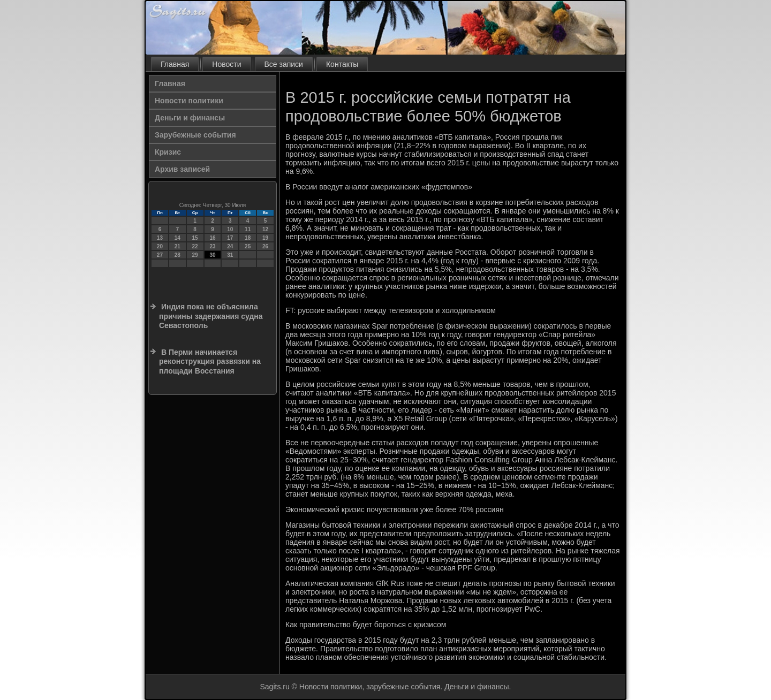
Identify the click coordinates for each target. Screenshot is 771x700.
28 (177, 255)
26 (265, 246)
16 (212, 238)
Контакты (342, 64)
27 (160, 255)
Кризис (168, 152)
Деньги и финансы (190, 118)
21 (177, 246)
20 (160, 246)
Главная (175, 64)
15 (195, 238)
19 (265, 238)
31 (230, 255)
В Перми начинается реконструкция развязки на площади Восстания (210, 362)
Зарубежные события (195, 135)
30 (212, 255)
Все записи (284, 64)
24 (230, 246)
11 (248, 229)
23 (212, 246)
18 (248, 238)
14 (177, 238)
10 (230, 229)
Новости (226, 64)
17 (230, 238)
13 (160, 238)
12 (265, 229)
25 (248, 246)
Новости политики (189, 101)
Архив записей (182, 169)
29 (195, 255)
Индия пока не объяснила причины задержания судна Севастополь (211, 316)
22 (195, 246)
